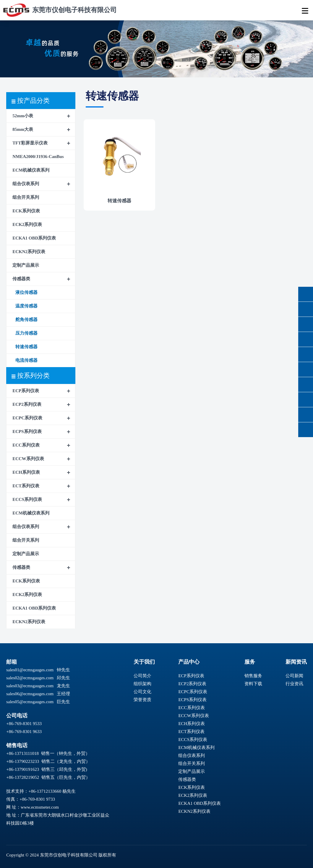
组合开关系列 (26, 197)
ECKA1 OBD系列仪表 (34, 238)
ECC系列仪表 (26, 445)
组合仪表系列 (26, 184)
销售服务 (253, 676)
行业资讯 (294, 684)
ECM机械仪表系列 (31, 170)
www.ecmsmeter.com (40, 807)
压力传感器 (26, 333)
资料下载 (253, 684)
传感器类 (21, 279)
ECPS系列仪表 (27, 431)
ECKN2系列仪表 (29, 252)
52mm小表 (23, 116)
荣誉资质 (142, 700)
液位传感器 (26, 292)
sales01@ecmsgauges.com (30, 670)
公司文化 (142, 692)
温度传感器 (26, 306)
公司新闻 (294, 676)
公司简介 (142, 676)
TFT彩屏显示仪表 (30, 143)
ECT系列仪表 (26, 486)
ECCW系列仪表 (28, 459)
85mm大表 (23, 129)
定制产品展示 (26, 265)
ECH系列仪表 (26, 472)
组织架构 (142, 684)
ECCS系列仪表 (27, 499)
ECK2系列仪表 (27, 224)
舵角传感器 (26, 320)
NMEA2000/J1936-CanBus (38, 157)
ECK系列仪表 (26, 211)
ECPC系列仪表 (27, 418)
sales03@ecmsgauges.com (30, 686)
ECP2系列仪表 (27, 404)
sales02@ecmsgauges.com (30, 678)
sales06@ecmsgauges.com (30, 694)
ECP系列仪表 (26, 391)
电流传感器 (26, 360)
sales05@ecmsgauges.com (30, 702)
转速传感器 (26, 347)
